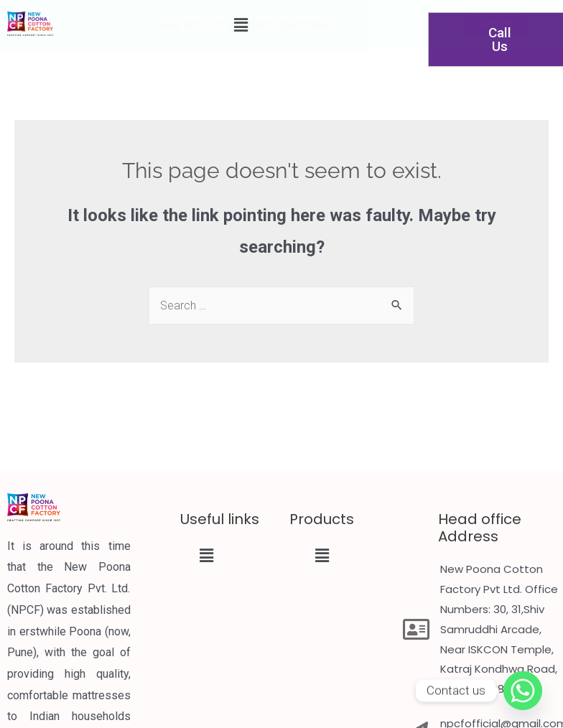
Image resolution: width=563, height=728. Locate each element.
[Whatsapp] (523, 691)
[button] (206, 556)
